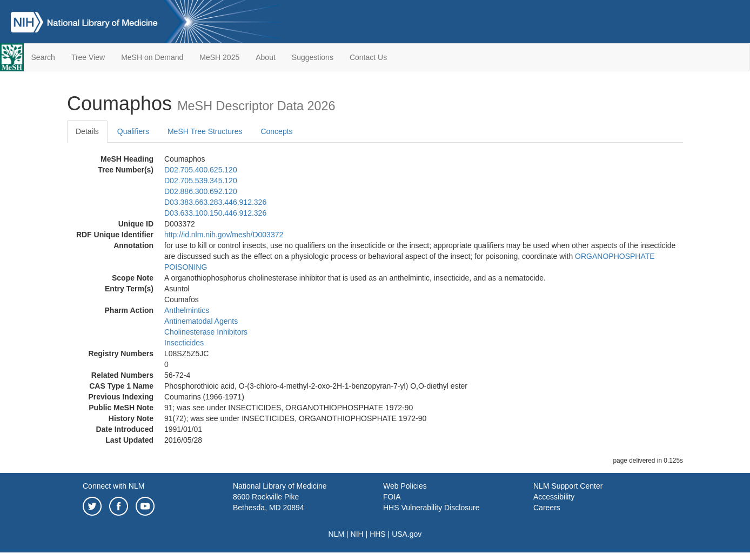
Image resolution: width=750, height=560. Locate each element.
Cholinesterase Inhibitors (206, 332)
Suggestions (313, 57)
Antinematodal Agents (201, 321)
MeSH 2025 (219, 57)
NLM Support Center (568, 486)
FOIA (392, 497)
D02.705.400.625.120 (201, 170)
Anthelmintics (187, 310)
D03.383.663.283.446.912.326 (215, 202)
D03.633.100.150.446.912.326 (215, 213)
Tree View (88, 57)
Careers (547, 508)
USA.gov (407, 534)
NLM (337, 534)
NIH (357, 534)
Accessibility (554, 497)
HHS (378, 534)
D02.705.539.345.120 (201, 181)
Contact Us (368, 57)
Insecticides (184, 343)
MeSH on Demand (152, 57)
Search (43, 57)
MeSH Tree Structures (205, 131)
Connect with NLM (113, 486)
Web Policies (405, 486)
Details (87, 131)
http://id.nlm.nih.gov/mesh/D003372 (224, 235)
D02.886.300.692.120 (201, 191)
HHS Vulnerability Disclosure (431, 508)
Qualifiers (133, 131)
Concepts (276, 131)
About (266, 57)
